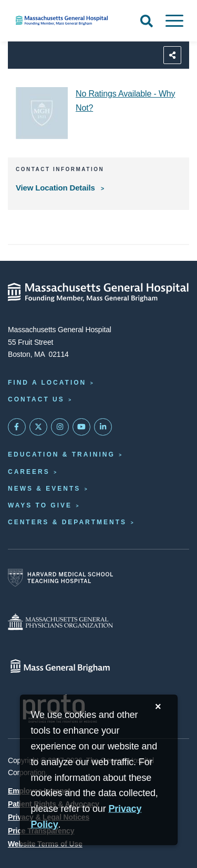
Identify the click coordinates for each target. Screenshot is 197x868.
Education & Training (61, 454)
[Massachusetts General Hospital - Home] (98, 292)
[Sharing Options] (172, 55)
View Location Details (56, 188)
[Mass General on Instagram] (60, 427)
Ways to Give (40, 505)
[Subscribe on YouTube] (81, 427)
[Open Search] (147, 21)
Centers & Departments (67, 522)
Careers (29, 472)
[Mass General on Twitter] (38, 427)
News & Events (44, 489)
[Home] (66, 20)
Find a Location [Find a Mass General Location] (47, 383)
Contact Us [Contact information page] (36, 399)
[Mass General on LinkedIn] (103, 427)
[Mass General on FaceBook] (17, 427)
